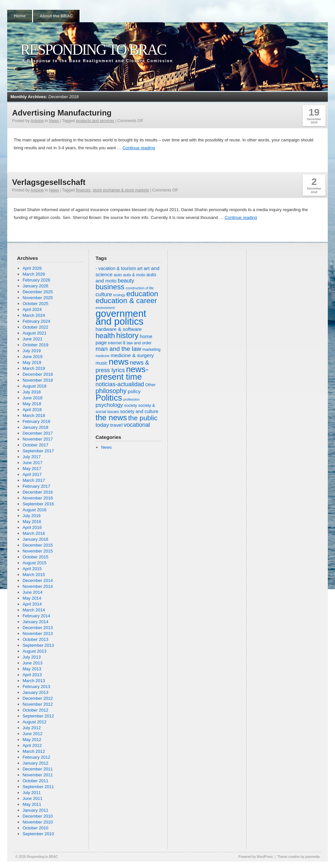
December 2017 (38, 433)
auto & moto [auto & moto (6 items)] (134, 275)
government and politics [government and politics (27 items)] (121, 317)
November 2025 (38, 298)
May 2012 (32, 740)
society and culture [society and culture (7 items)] (139, 411)
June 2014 (33, 592)
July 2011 (32, 793)
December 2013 (38, 628)
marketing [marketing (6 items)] (151, 350)
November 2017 (38, 439)
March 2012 (34, 751)
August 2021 (35, 333)
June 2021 (33, 339)
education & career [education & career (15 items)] (126, 301)
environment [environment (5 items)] (105, 308)
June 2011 (33, 798)
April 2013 (32, 675)
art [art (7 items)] (140, 268)
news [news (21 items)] (119, 362)
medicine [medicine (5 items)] (103, 356)
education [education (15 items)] (142, 294)
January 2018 (35, 427)
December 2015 (38, 545)
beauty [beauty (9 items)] (126, 281)
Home (20, 16)
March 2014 (34, 610)
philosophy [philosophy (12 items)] (111, 391)
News (54, 121)
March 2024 (34, 315)
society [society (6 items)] (131, 406)
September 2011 (38, 787)
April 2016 (32, 527)
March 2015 (34, 575)
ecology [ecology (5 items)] (119, 295)
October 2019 (35, 345)
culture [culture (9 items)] (104, 294)
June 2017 (33, 463)
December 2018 (38, 374)
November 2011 (38, 775)
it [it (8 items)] (124, 343)
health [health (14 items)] (105, 336)
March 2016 (34, 533)
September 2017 (38, 451)
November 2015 (38, 551)
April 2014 (32, 604)
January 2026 (35, 286)
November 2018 (38, 380)
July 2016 (32, 516)
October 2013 (35, 639)
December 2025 (38, 292)
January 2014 (35, 622)
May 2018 (32, 404)
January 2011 (35, 810)
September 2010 (38, 834)
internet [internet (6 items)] (115, 343)
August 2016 (35, 510)
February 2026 (36, 280)
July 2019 (32, 351)
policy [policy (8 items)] (134, 391)
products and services (95, 121)
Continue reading (139, 148)
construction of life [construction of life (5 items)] (140, 288)
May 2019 (32, 362)
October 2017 (35, 445)
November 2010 (38, 822)
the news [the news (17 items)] (111, 417)
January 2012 (35, 763)
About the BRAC (56, 16)
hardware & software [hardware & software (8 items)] (119, 329)
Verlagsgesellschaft (49, 182)
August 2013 (35, 651)
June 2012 (33, 734)
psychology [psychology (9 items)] (109, 405)
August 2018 (35, 386)
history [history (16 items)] (127, 335)
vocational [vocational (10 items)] (137, 425)
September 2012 (38, 716)
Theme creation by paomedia (298, 857)
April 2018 (32, 410)
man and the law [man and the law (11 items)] (118, 349)
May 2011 (32, 804)
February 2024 (36, 321)
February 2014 (36, 616)
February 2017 (36, 486)
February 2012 (36, 757)
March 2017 (34, 480)
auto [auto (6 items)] (118, 275)
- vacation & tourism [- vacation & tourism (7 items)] (116, 268)
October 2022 (35, 327)
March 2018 (34, 416)
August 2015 (35, 563)
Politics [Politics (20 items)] (109, 398)
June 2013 (33, 663)
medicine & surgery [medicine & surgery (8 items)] (132, 355)
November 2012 (38, 704)
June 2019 (33, 357)
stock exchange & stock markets (121, 190)
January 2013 (35, 692)
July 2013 (32, 657)
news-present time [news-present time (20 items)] (122, 373)
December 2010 (38, 816)
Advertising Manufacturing (62, 113)
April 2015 (32, 569)
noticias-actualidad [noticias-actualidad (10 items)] (120, 384)
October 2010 (35, 828)
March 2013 (34, 681)
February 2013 (36, 687)
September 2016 (38, 504)
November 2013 (38, 633)
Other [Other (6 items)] (150, 385)
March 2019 (34, 368)
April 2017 (32, 474)
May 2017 (32, 469)
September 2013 (38, 645)
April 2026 (32, 268)
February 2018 (36, 421)
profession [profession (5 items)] (131, 399)
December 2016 (38, 492)
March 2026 (34, 274)
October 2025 (35, 304)
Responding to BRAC (93, 50)
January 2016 (35, 539)
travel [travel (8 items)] (116, 425)
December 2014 (38, 580)
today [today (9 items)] (102, 425)
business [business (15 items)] (110, 287)
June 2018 (33, 398)
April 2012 (32, 745)
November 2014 (38, 586)
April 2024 (32, 309)
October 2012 (35, 710)
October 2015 (35, 557)
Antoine (37, 121)
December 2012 (38, 698)
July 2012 (32, 728)
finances (83, 190)
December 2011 (38, 769)
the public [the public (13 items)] (143, 418)
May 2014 (32, 598)
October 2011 (35, 781)
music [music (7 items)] (102, 363)
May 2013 (32, 669)
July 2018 (32, 392)
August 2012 (35, 722)
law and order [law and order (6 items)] (139, 343)
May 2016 (32, 522)
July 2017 (32, 457)
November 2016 (38, 498)
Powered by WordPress (256, 857)
